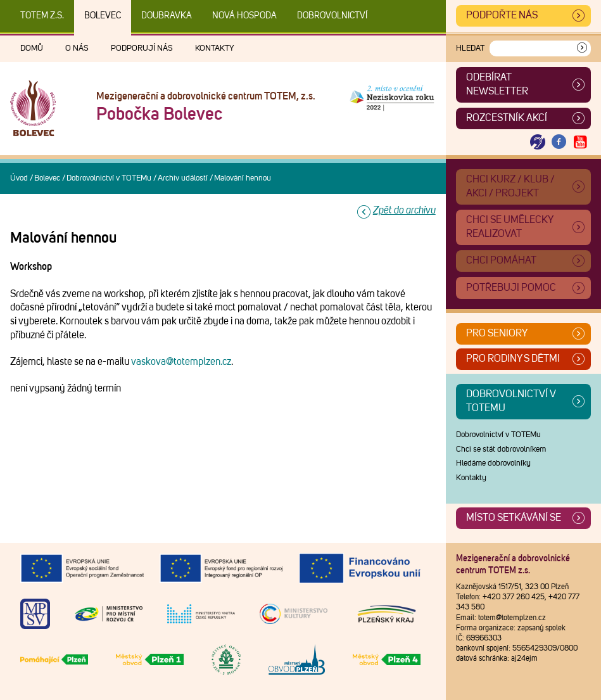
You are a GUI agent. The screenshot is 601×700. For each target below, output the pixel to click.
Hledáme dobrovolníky (493, 463)
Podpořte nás (502, 15)
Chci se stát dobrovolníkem (501, 449)
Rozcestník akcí (507, 118)
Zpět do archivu (404, 210)
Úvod (19, 178)
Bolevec (103, 16)
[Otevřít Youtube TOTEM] (580, 142)
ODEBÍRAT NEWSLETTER (497, 84)
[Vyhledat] (582, 48)
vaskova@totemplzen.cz (181, 362)
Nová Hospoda (244, 16)
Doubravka (167, 16)
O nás (77, 48)
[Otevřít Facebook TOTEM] (559, 142)
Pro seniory (497, 333)
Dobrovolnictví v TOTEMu (109, 178)
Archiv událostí (183, 178)
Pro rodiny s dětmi (513, 359)
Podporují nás (142, 48)
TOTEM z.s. (42, 16)
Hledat (470, 48)
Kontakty (215, 48)
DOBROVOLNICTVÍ (332, 16)
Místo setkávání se (514, 518)
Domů (32, 48)
